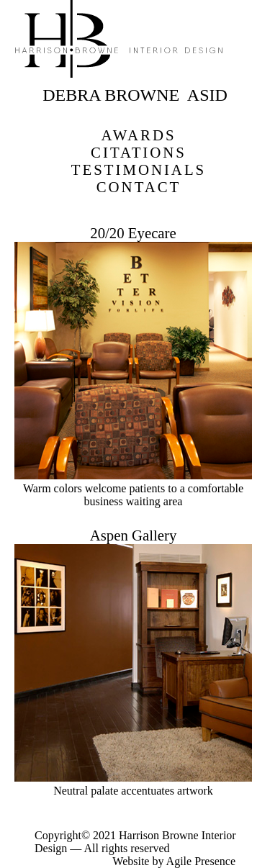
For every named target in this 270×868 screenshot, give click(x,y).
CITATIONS (139, 152)
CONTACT (139, 187)
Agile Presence (201, 861)
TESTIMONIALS (139, 169)
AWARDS (138, 135)
